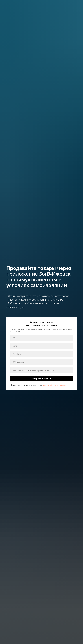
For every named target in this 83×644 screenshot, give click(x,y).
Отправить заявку (42, 379)
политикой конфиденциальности (57, 385)
